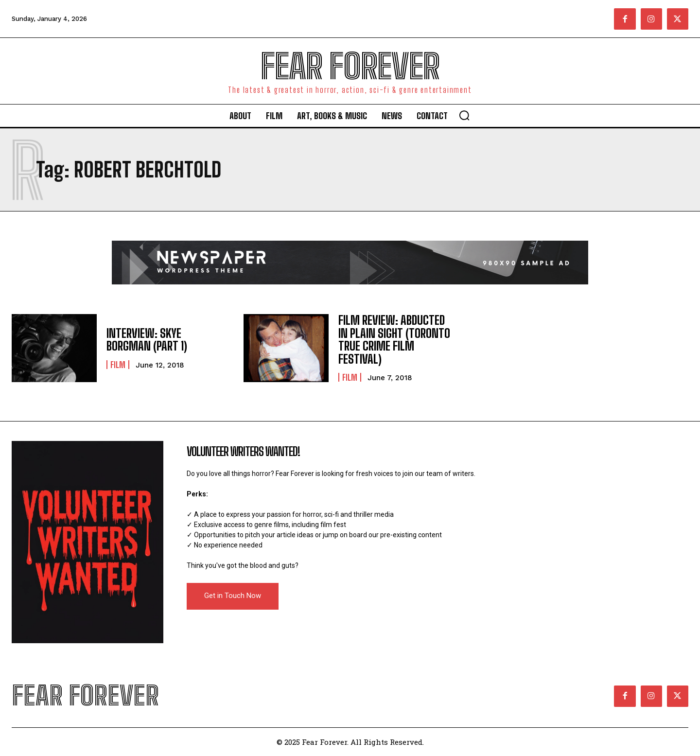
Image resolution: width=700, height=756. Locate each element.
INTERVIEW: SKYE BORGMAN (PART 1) (147, 340)
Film (118, 365)
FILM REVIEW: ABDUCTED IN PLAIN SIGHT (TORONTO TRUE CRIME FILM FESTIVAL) (394, 339)
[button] (464, 115)
